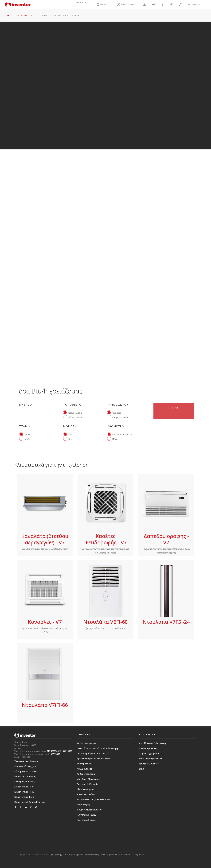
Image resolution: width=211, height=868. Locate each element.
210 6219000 (66, 751)
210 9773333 (54, 754)
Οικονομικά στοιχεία (25, 766)
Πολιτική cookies (109, 854)
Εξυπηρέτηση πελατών (26, 771)
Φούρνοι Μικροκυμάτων (89, 810)
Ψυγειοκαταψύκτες (87, 794)
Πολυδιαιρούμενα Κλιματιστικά (93, 753)
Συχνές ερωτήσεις (148, 748)
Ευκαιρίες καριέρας (24, 782)
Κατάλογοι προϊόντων (150, 759)
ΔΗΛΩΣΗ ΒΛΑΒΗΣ (128, 5)
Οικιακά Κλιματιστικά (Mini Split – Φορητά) (99, 748)
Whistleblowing (92, 854)
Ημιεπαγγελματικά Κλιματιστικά (94, 759)
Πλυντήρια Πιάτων (86, 820)
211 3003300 (53, 751)
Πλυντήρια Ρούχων (86, 815)
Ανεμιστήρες (83, 805)
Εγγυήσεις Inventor (149, 764)
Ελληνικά (194, 4)
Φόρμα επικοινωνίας (25, 776)
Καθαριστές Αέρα (86, 774)
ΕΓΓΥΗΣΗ (102, 5)
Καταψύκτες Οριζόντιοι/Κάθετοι (93, 799)
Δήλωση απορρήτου (73, 854)
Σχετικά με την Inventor (27, 761)
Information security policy (132, 854)
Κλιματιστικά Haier (24, 787)
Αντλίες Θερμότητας (87, 743)
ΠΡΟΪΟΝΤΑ (80, 4)
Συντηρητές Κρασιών (88, 784)
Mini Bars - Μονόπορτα (88, 779)
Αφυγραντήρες (84, 769)
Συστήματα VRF (85, 764)
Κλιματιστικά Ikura (24, 797)
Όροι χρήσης (56, 854)
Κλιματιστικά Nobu (24, 792)
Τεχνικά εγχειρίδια (149, 753)
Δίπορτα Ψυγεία (85, 789)
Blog (141, 769)
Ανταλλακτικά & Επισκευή (152, 743)
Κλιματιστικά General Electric (30, 802)
